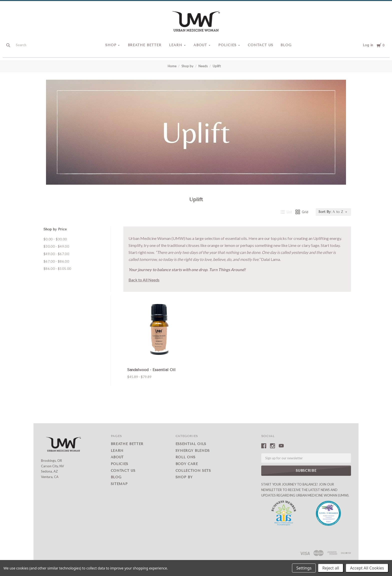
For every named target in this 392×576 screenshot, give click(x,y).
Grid (302, 212)
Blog (286, 45)
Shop (111, 45)
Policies (227, 45)
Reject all (331, 568)
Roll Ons (185, 457)
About (200, 45)
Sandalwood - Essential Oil (151, 370)
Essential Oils (191, 444)
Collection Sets (193, 471)
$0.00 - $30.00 (55, 239)
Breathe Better (145, 45)
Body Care (187, 464)
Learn (176, 45)
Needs (203, 66)
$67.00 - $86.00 (56, 261)
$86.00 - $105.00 (57, 269)
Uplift (217, 66)
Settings (304, 568)
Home (172, 66)
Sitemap (119, 484)
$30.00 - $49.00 (56, 246)
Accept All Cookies (367, 568)
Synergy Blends (193, 451)
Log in (368, 45)
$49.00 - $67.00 (56, 254)
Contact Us (260, 45)
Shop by (187, 66)
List (286, 212)
